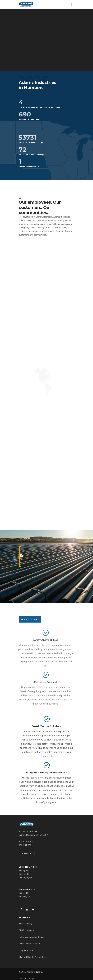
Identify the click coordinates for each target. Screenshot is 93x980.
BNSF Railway (25, 922)
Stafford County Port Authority (33, 955)
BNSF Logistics (26, 928)
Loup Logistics (26, 948)
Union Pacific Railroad (29, 942)
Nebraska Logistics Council (32, 935)
